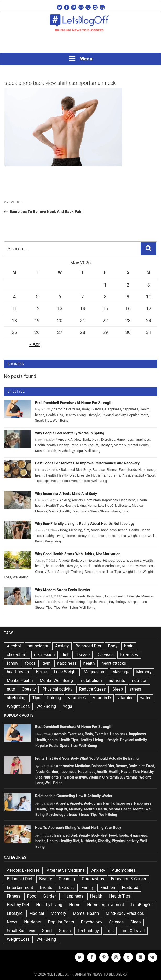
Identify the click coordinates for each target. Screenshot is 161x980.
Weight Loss (60, 481)
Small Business (21, 931)
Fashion (108, 887)
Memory (120, 445)
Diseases (105, 655)
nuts (11, 689)
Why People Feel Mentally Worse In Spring (70, 433)
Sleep (94, 511)
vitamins (126, 698)
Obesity (41, 572)
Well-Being (61, 420)
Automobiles (124, 870)
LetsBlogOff (89, 445)
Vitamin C (77, 698)
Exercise (97, 409)
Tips (48, 420)
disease (82, 655)
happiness (130, 409)
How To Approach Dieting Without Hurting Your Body (78, 828)
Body (86, 409)
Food (123, 470)
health (40, 415)
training (54, 698)
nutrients (113, 475)
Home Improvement (105, 905)
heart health (55, 566)
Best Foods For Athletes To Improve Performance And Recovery (87, 463)
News (12, 922)
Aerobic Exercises (67, 409)
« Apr (35, 344)
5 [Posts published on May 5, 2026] (37, 297)
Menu (80, 59)
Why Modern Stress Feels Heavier (63, 590)
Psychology (66, 451)
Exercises (108, 439)
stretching (16, 698)
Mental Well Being (71, 602)
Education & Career (129, 879)
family (13, 663)
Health (145, 409)
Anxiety (64, 439)
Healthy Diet (66, 475)
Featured (130, 887)
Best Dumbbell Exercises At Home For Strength (74, 403)
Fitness (112, 470)
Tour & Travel (133, 931)
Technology (88, 931)
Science (116, 922)
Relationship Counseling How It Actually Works (74, 796)
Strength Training (70, 572)
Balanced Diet (71, 470)
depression (45, 655)
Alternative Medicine (73, 766)
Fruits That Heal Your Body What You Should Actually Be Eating (87, 758)
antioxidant (38, 646)
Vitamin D (102, 698)
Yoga (67, 706)
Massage (121, 672)
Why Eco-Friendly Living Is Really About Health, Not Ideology (85, 524)
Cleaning (76, 530)
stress (116, 511)
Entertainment (20, 887)
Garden (52, 772)
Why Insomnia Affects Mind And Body (66, 494)
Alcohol (14, 646)
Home (92, 505)
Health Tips (55, 415)
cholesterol (17, 655)
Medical (138, 505)
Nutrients (98, 475)
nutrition (140, 681)
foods (132, 470)
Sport (39, 420)
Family (110, 596)
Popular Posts (138, 415)
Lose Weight (65, 672)
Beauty (80, 596)
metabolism (111, 566)
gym (47, 663)
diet (87, 530)
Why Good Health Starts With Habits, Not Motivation (78, 554)
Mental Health (138, 445)
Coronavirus (93, 879)
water (146, 698)
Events (46, 887)
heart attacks (114, 663)
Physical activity (114, 415)
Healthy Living (75, 415)
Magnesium (95, 672)
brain (96, 439)
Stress (105, 511)
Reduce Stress (93, 689)
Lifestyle (94, 415)
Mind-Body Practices (137, 566)
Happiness (113, 409)
